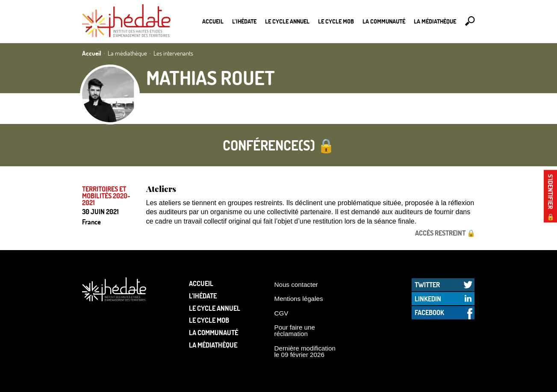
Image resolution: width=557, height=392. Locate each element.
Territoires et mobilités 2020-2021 (106, 196)
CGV (281, 313)
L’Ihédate (244, 21)
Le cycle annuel (287, 21)
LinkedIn (428, 299)
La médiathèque (435, 21)
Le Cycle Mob (336, 21)
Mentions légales (299, 299)
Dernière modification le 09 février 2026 (305, 351)
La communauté (384, 21)
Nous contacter (296, 284)
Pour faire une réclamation (295, 330)
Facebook (429, 312)
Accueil (213, 21)
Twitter (427, 284)
